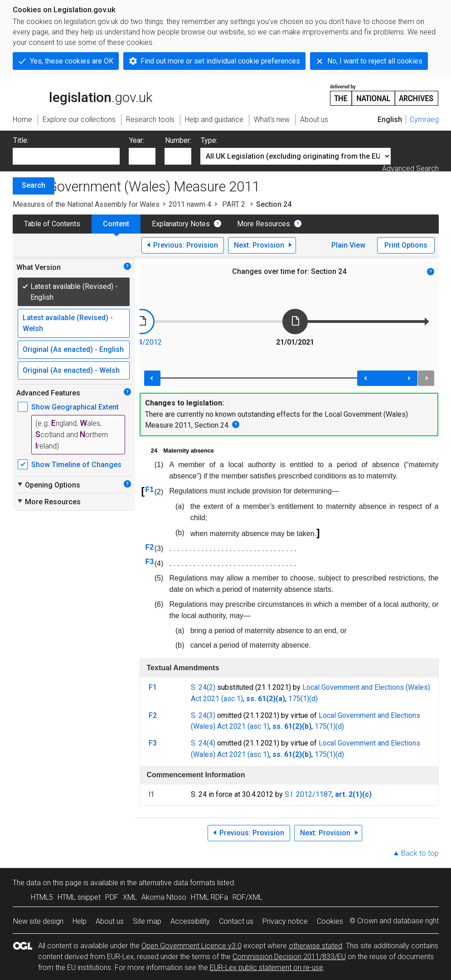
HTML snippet (79, 897)
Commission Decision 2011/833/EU (289, 957)
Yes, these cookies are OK (72, 61)
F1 (149, 490)
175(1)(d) (303, 699)
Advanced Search (410, 168)
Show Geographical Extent (75, 407)
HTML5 (42, 897)
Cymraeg (424, 119)
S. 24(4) (203, 743)
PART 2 (234, 204)
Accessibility (190, 921)
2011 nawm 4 (190, 204)
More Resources (264, 224)
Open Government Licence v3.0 (192, 946)
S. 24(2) (203, 687)
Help (80, 921)
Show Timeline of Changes (76, 465)
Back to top (420, 853)
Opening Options (48, 485)
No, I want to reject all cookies (375, 61)
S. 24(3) (203, 715)
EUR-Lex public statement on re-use (267, 968)
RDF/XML (247, 897)
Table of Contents (52, 224)
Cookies (330, 921)
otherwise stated (315, 946)
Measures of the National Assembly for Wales (86, 204)
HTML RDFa (209, 897)
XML (130, 897)
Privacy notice (285, 921)
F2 (149, 547)
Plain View (348, 245)
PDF (112, 897)
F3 (149, 562)
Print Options (406, 245)
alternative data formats (177, 883)
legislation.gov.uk (82, 94)
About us (110, 921)
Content (116, 224)
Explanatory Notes (181, 224)
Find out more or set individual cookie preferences (220, 61)
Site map (147, 921)
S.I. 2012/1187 (308, 794)
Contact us (236, 921)
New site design (38, 921)
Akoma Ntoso (164, 897)
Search (34, 185)
